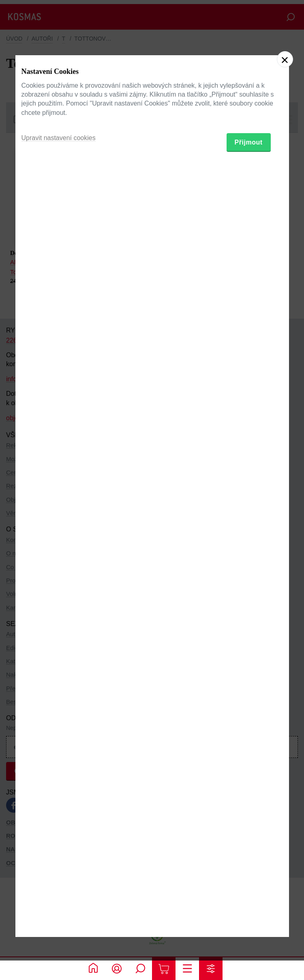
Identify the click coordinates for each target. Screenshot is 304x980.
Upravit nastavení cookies (59, 528)
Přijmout (249, 532)
